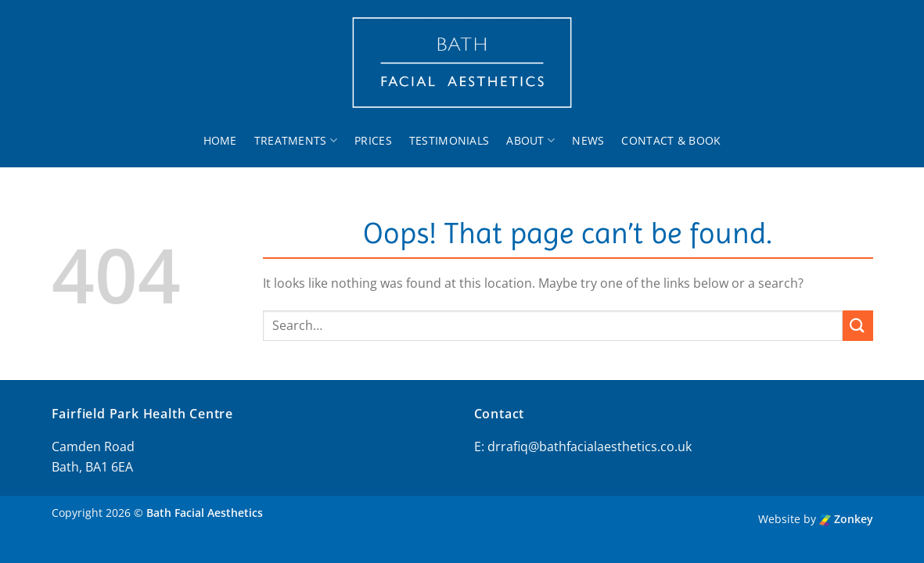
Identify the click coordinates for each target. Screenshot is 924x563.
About (530, 141)
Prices (373, 140)
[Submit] (858, 326)
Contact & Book (671, 140)
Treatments (296, 141)
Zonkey (846, 519)
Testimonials (449, 140)
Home (220, 140)
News (588, 140)
